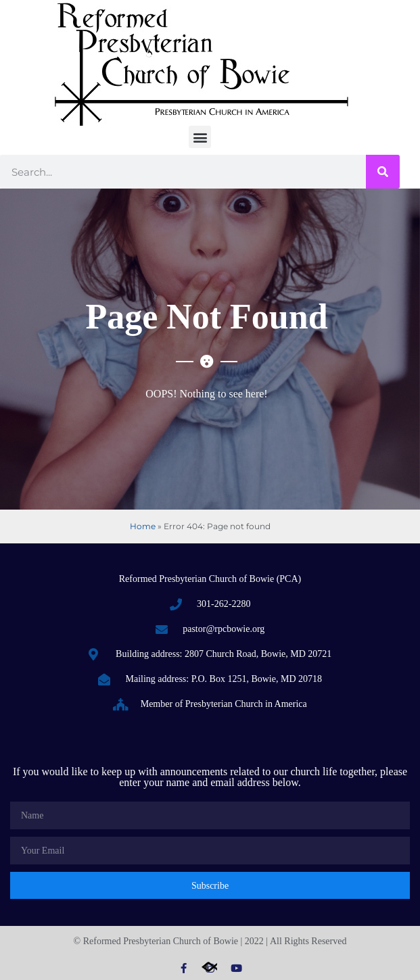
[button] (200, 137)
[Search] (383, 172)
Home (143, 526)
